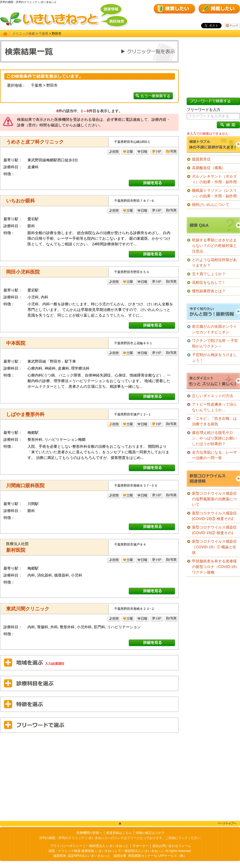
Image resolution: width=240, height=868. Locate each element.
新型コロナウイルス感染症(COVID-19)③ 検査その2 (214, 516)
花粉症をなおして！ (209, 282)
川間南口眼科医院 (25, 486)
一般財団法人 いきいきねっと (107, 846)
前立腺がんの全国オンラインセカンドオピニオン (214, 329)
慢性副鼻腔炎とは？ (209, 291)
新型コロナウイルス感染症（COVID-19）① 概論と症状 (214, 547)
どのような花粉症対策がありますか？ (214, 263)
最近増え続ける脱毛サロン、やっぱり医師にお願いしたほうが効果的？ (214, 438)
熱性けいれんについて (211, 205)
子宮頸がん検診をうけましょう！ (214, 357)
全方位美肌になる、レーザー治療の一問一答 (214, 455)
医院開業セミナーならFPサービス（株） (157, 856)
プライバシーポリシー (66, 846)
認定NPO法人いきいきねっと (89, 856)
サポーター (141, 846)
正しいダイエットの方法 (213, 396)
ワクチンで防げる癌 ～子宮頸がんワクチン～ (215, 343)
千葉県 (43, 34)
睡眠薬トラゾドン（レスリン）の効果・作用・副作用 (214, 193)
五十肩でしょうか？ (209, 274)
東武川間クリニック (28, 609)
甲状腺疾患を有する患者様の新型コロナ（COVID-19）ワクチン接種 (216, 567)
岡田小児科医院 (23, 272)
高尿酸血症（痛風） (209, 168)
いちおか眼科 (21, 201)
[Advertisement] (89, 775)
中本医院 (16, 343)
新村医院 (16, 550)
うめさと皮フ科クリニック (35, 142)
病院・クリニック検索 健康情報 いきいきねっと (83, 851)
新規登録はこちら (119, 833)
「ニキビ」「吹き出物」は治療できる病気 (214, 421)
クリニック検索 (24, 34)
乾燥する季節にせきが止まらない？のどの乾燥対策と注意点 (214, 246)
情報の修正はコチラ (150, 833)
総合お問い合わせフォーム (172, 846)
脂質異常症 (201, 159)
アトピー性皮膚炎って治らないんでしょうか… (214, 407)
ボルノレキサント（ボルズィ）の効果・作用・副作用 (214, 179)
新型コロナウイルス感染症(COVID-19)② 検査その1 (214, 530)
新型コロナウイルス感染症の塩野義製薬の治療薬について (214, 499)
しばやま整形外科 (25, 414)
